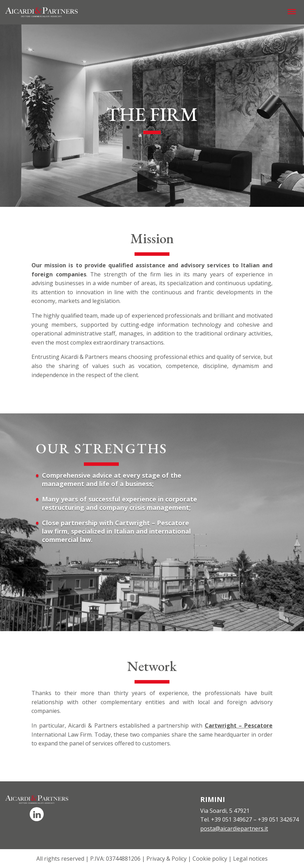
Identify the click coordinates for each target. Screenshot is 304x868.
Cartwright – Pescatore (239, 732)
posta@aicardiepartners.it (234, 829)
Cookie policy (210, 859)
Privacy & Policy (167, 859)
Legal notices (250, 859)
